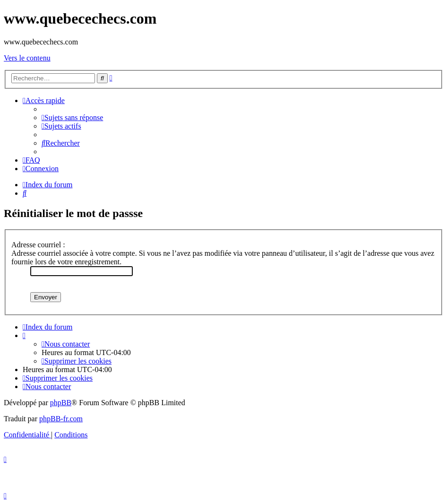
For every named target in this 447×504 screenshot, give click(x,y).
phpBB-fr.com (61, 419)
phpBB (61, 403)
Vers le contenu (27, 58)
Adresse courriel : (38, 245)
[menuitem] (72, 117)
